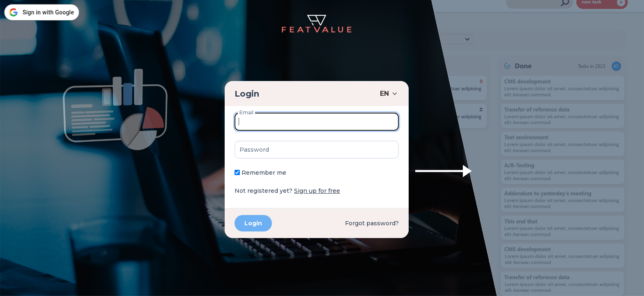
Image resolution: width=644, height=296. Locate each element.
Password (254, 150)
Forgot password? (372, 223)
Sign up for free (317, 191)
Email (246, 112)
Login (247, 94)
